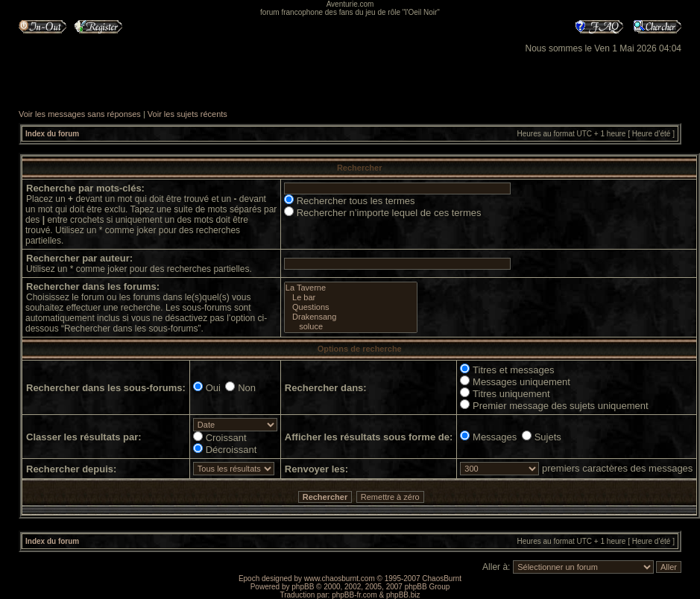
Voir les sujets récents (187, 114)
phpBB (303, 587)
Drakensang (351, 317)
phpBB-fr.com (354, 595)
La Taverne (351, 288)
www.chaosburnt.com (340, 579)
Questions (351, 307)
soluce (351, 327)
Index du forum (52, 134)
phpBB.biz (403, 595)
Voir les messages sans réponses (80, 114)
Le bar (351, 298)
